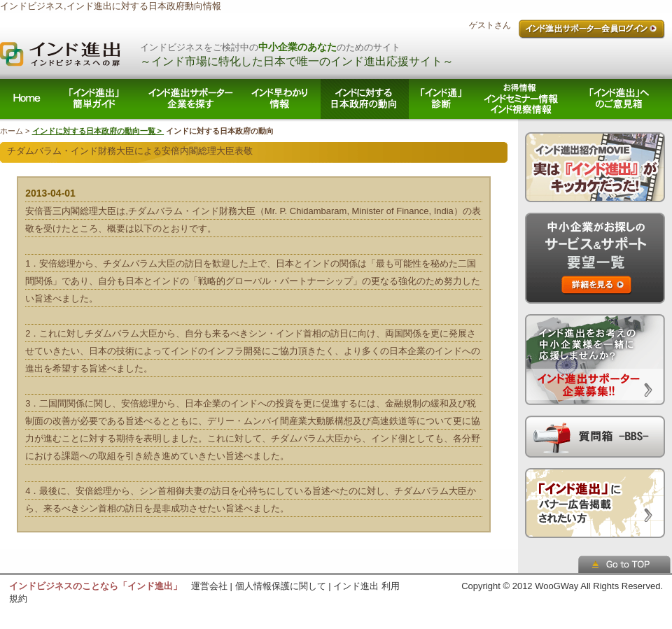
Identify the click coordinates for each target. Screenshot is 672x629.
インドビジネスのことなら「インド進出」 (96, 586)
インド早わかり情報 (282, 99)
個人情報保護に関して (281, 586)
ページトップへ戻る (625, 564)
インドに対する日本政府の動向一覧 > (98, 131)
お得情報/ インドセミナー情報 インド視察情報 (521, 99)
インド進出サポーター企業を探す (192, 99)
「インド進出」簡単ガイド (96, 99)
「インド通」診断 (441, 99)
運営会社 (209, 586)
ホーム (26, 99)
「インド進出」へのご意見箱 (621, 99)
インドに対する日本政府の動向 (365, 99)
